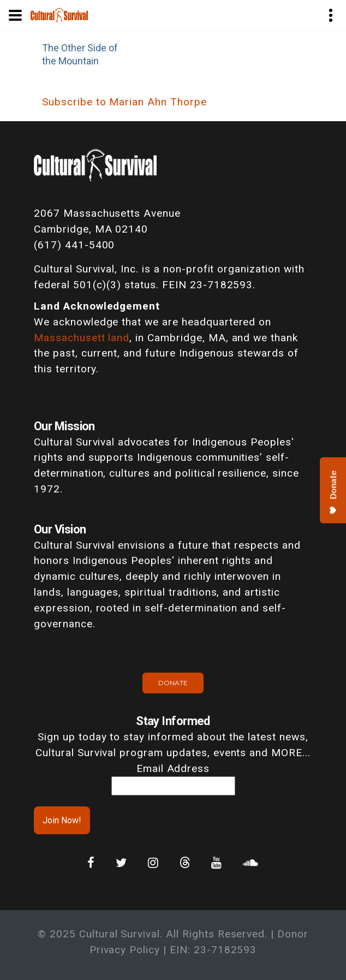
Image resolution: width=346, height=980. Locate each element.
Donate (173, 683)
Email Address (173, 768)
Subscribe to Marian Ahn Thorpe (124, 102)
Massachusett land (82, 338)
